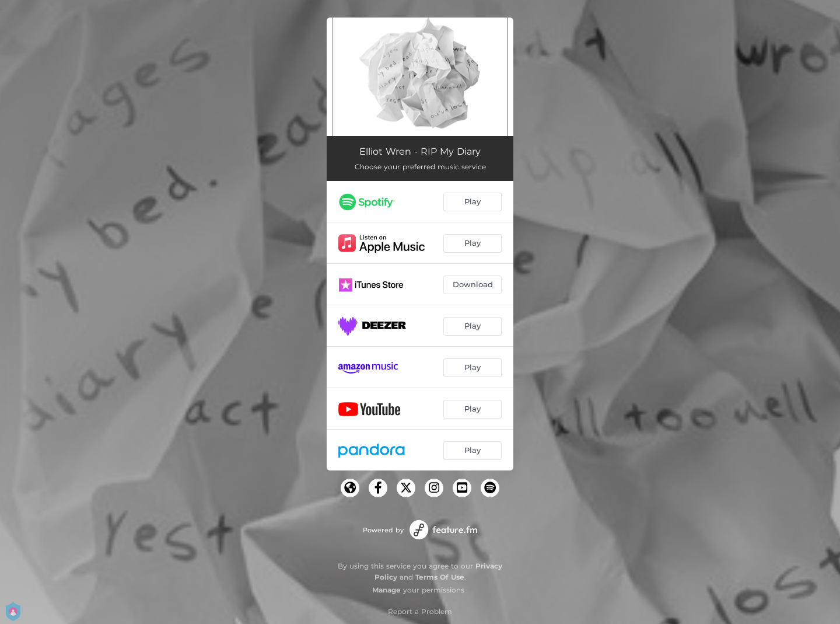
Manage (386, 590)
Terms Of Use (440, 577)
